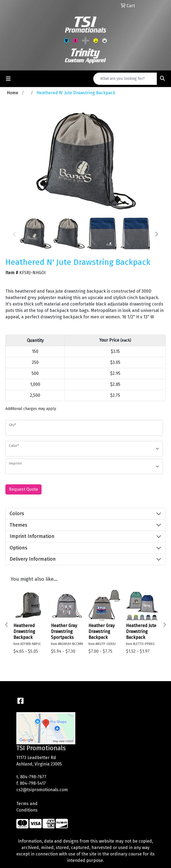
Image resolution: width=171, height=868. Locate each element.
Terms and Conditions (27, 807)
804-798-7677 (33, 777)
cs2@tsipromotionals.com (42, 790)
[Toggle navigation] (8, 79)
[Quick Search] (125, 79)
